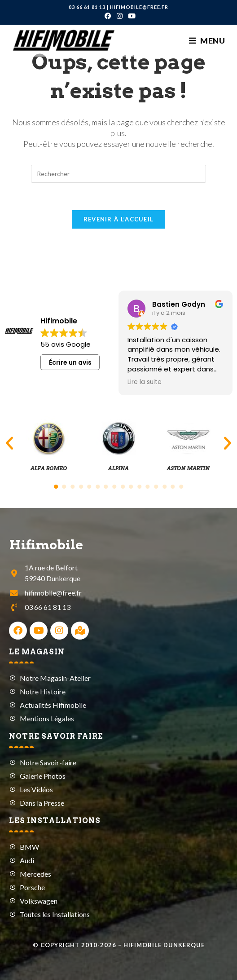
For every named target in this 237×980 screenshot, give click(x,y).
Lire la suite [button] (145, 382)
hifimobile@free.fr (139, 7)
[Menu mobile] (207, 41)
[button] (9, 443)
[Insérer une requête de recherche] (118, 174)
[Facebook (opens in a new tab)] (108, 16)
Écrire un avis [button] (70, 362)
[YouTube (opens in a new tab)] (130, 16)
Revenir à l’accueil (119, 219)
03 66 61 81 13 (87, 7)
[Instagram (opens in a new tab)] (120, 16)
